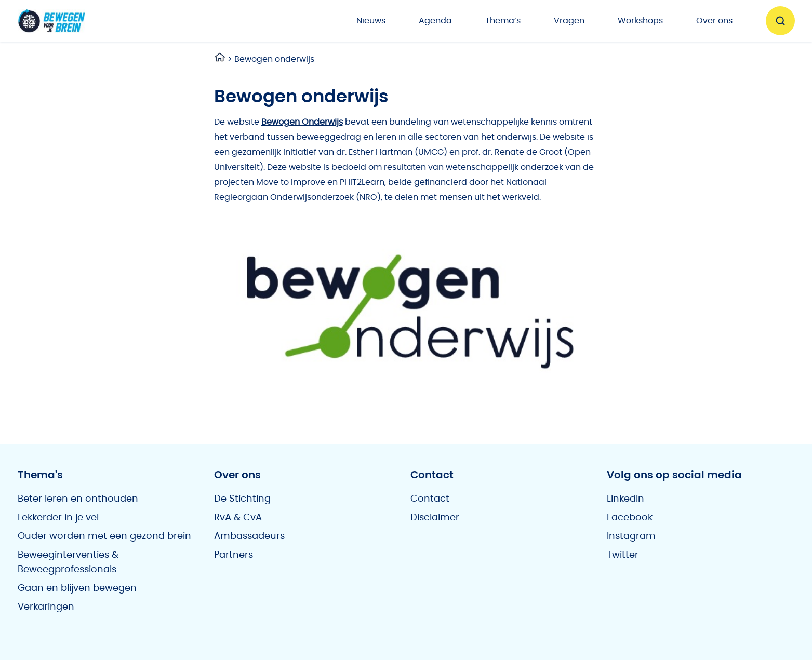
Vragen (569, 21)
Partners (234, 555)
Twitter (623, 555)
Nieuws (371, 21)
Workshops (640, 21)
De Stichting (242, 499)
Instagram (631, 536)
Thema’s (503, 21)
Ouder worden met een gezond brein (104, 536)
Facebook (630, 518)
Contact (430, 499)
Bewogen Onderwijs (302, 122)
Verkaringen (46, 607)
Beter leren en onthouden (78, 499)
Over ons (714, 21)
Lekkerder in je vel (58, 518)
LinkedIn (625, 499)
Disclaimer (435, 518)
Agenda (435, 21)
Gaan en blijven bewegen (77, 588)
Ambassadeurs (249, 536)
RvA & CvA (238, 518)
